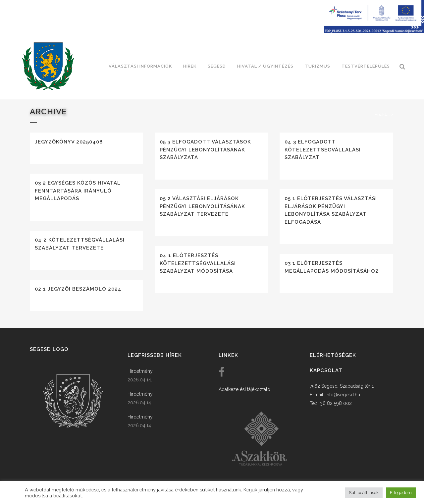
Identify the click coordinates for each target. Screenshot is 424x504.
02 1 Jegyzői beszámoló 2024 (78, 289)
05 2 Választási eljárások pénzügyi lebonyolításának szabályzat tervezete (202, 206)
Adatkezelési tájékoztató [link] (244, 389)
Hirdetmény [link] (140, 371)
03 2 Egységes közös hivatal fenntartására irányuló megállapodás (78, 191)
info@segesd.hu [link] (343, 395)
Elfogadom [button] (401, 493)
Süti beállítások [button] (364, 493)
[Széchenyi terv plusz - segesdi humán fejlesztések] (374, 31)
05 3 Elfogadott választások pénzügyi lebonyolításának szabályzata (205, 150)
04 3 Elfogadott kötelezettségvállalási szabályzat (323, 150)
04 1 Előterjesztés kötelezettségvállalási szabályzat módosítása (198, 263)
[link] (48, 66)
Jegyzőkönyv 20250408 (69, 142)
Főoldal (382, 114)
